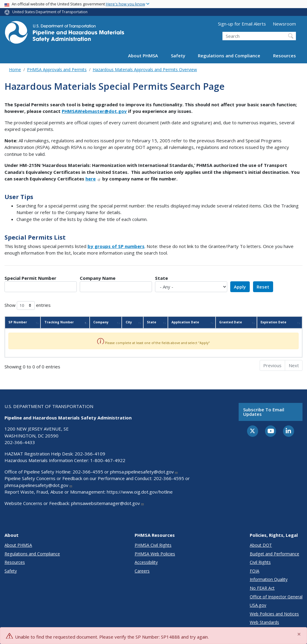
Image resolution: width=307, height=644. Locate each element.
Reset (263, 287)
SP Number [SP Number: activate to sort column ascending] (18, 322)
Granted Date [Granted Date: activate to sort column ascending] (231, 322)
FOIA (255, 571)
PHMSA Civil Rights (153, 545)
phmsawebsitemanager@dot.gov (108, 503)
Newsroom (284, 24)
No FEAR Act (262, 588)
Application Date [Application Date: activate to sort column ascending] (185, 322)
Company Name (98, 278)
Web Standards (264, 622)
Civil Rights (260, 562)
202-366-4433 (20, 442)
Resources (285, 56)
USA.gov (258, 605)
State (161, 278)
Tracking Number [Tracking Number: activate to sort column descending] (59, 322)
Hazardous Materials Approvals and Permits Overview (145, 70)
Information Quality (269, 579)
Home (15, 70)
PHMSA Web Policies (155, 554)
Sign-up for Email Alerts (242, 24)
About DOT (261, 545)
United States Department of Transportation (50, 12)
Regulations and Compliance (229, 56)
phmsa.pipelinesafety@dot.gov (144, 472)
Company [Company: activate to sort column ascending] (101, 322)
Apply (240, 287)
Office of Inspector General (276, 597)
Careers (142, 571)
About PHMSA (143, 56)
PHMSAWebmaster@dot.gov (94, 111)
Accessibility (146, 562)
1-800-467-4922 (108, 460)
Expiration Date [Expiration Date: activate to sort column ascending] (273, 322)
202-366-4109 (90, 454)
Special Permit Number (30, 278)
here (93, 179)
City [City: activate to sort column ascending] (129, 322)
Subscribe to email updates (264, 412)
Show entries (28, 305)
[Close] (299, 634)
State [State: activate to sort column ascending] (152, 322)
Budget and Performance (274, 554)
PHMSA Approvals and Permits (57, 70)
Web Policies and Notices (274, 614)
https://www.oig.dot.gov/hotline (140, 492)
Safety (178, 56)
